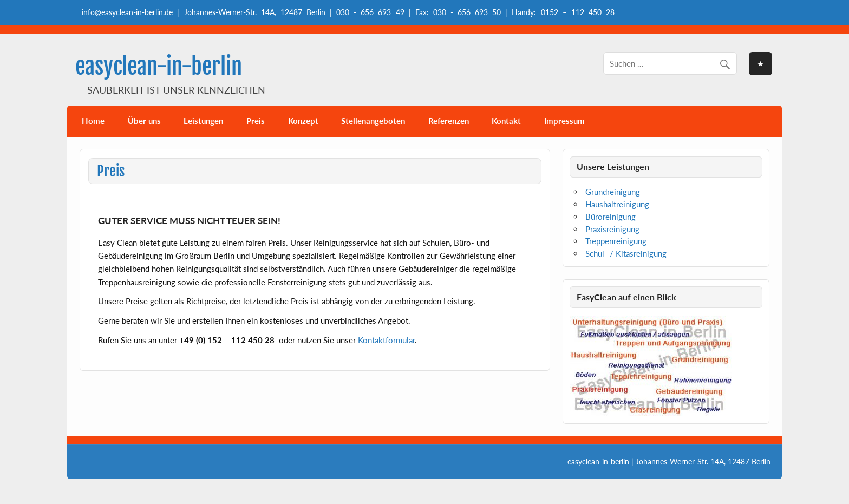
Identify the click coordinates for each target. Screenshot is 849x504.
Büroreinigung (610, 217)
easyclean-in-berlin (159, 66)
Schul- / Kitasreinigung (626, 253)
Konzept (303, 121)
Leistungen (203, 121)
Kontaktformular (386, 340)
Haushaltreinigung (617, 204)
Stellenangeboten (373, 121)
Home (93, 121)
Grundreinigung (613, 192)
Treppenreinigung (616, 241)
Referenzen (449, 121)
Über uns (144, 121)
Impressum (564, 121)
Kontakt (506, 121)
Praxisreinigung (612, 229)
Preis (256, 121)
